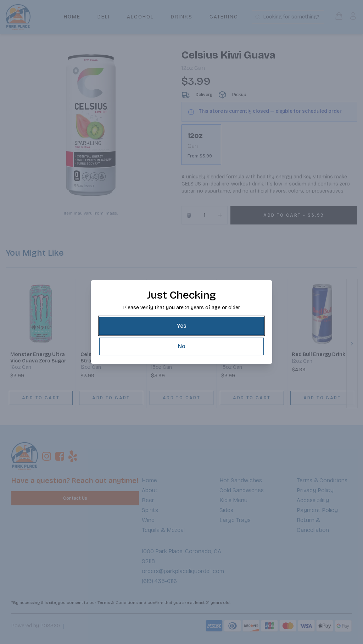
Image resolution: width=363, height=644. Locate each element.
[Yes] (181, 326)
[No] (181, 346)
